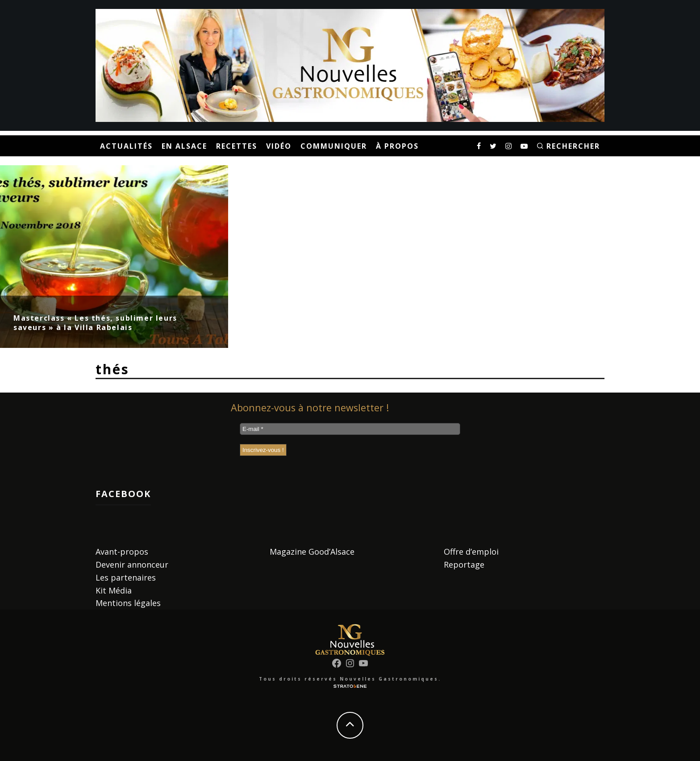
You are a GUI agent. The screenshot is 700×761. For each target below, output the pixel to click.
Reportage (464, 564)
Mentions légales (128, 603)
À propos (397, 146)
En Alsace (184, 146)
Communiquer (334, 146)
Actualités (126, 146)
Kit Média (114, 590)
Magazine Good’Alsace (312, 552)
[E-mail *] (350, 429)
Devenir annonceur (132, 564)
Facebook (123, 494)
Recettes (237, 146)
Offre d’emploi (471, 552)
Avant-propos (122, 552)
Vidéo (279, 146)
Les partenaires (126, 577)
